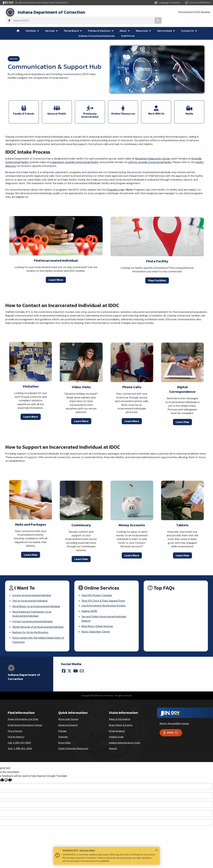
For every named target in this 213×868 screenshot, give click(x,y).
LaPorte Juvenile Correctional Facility (150, 152)
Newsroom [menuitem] (144, 22)
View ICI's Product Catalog (97, 585)
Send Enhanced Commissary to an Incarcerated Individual (33, 605)
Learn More (56, 269)
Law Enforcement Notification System (104, 596)
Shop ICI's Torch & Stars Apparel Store (104, 591)
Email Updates (117, 728)
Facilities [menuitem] (33, 22)
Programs (113, 179)
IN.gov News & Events (121, 722)
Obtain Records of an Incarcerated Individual (33, 621)
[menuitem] (18, 22)
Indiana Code (116, 734)
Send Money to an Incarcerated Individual (37, 597)
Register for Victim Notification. (31, 629)
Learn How (182, 411)
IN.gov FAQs (64, 739)
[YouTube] (76, 668)
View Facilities (157, 270)
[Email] (82, 668)
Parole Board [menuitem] (74, 22)
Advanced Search (68, 722)
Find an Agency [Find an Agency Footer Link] (16, 734)
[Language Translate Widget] (168, 3)
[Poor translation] (8, 777)
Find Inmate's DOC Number (144, 12)
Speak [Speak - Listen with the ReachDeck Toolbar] (170, 730)
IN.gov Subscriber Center (96, 624)
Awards (113, 745)
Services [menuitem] (52, 22)
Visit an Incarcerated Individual (31, 591)
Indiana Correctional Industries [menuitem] (97, 27)
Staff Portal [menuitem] (128, 27)
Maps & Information (120, 716)
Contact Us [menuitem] (190, 22)
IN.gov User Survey (68, 716)
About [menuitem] (125, 22)
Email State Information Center (25, 722)
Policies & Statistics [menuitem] (101, 22)
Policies (62, 728)
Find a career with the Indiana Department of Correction (38, 637)
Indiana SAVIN (90, 602)
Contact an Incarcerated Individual (33, 613)
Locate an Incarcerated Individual (32, 585)
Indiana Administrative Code (125, 739)
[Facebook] (64, 668)
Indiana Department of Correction (48, 12)
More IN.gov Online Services (98, 618)
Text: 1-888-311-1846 (20, 745)
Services (14, 50)
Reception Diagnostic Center (153, 148)
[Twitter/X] (69, 668)
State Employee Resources (73, 745)
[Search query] (185, 12)
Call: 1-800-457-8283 (19, 739)
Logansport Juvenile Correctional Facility (74, 152)
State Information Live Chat (23, 716)
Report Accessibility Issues (174, 720)
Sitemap (63, 734)
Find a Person (15, 728)
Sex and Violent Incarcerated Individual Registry (105, 610)
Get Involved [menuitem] (167, 22)
